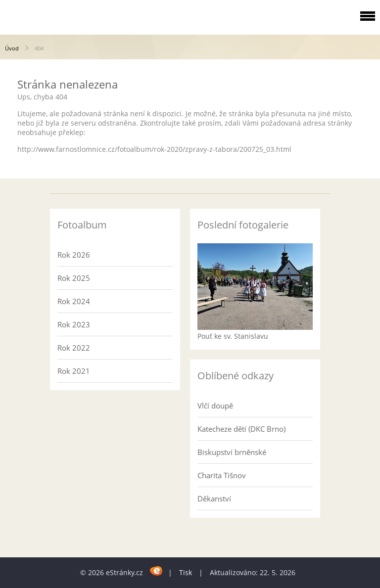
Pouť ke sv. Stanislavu (233, 336)
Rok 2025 (74, 278)
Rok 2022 (74, 348)
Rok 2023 (74, 324)
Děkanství (214, 498)
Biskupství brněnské (232, 452)
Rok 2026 (74, 255)
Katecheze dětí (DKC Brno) (241, 429)
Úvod (12, 48)
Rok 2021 (74, 371)
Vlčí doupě (215, 406)
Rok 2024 (74, 301)
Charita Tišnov (222, 475)
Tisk (186, 572)
